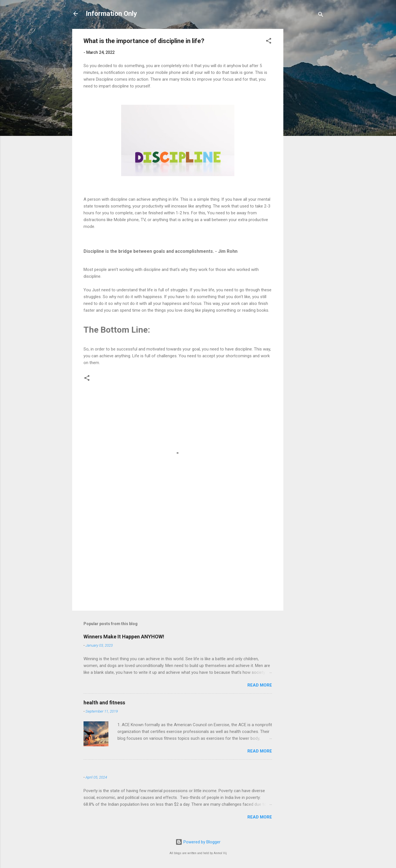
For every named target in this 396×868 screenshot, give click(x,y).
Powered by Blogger (198, 842)
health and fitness (104, 703)
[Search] (321, 15)
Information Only (111, 14)
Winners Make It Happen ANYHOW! (124, 637)
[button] (269, 42)
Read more (260, 685)
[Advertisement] (306, 114)
